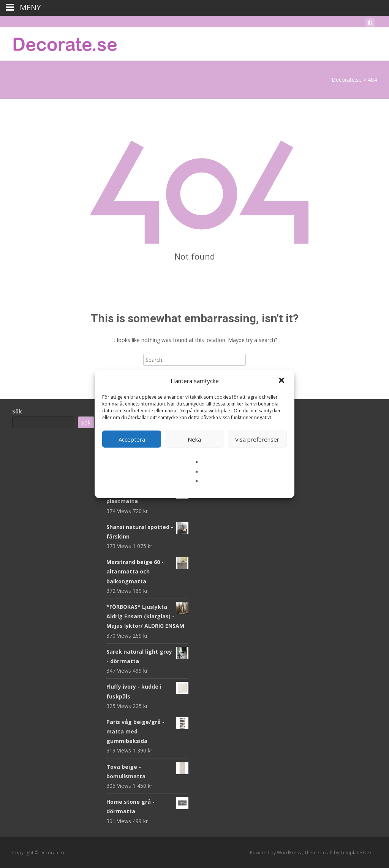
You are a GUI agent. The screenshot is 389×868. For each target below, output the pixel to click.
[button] (282, 381)
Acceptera (132, 439)
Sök (17, 411)
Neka (194, 439)
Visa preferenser (257, 439)
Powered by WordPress (276, 853)
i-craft (327, 853)
